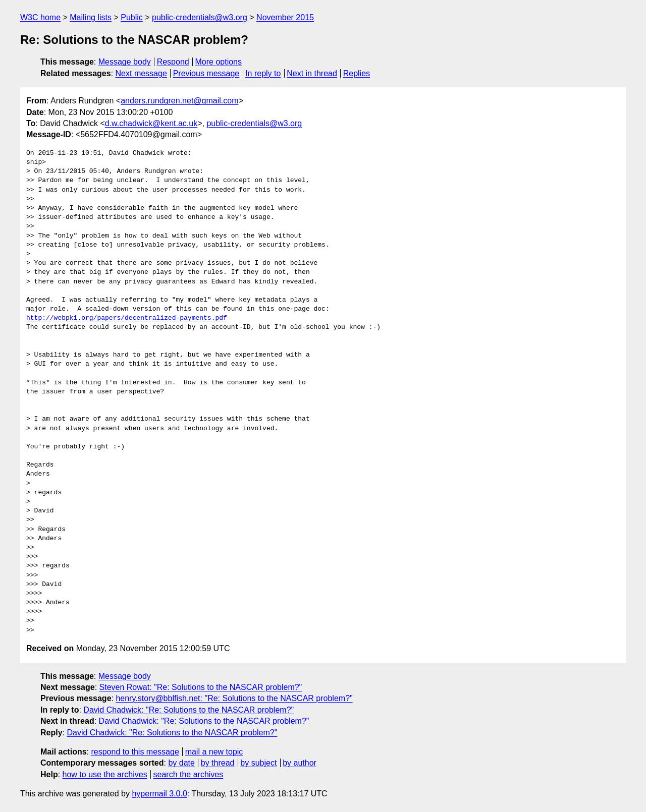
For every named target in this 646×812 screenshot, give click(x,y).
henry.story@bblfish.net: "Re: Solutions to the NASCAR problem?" (234, 698)
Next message (141, 73)
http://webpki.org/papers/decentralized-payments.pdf (127, 318)
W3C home (40, 17)
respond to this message (135, 752)
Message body (125, 62)
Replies (357, 73)
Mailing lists (91, 17)
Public (132, 17)
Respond (173, 62)
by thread (218, 763)
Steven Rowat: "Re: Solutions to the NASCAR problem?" (201, 687)
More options (219, 62)
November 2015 (285, 17)
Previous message (206, 73)
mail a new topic (214, 752)
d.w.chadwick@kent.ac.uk (151, 123)
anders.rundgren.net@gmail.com (179, 101)
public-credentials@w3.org (200, 17)
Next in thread (312, 73)
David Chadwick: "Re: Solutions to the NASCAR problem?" (189, 710)
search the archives (189, 774)
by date (181, 763)
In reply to (263, 73)
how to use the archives (105, 774)
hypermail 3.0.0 (159, 794)
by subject (258, 763)
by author (300, 763)
